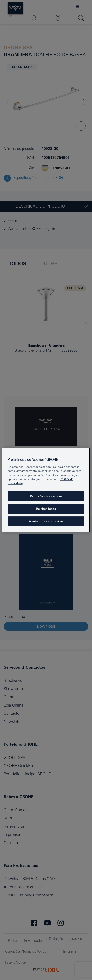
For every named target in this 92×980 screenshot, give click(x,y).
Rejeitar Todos (46, 508)
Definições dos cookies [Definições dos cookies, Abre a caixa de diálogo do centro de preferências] (46, 496)
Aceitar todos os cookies (46, 521)
